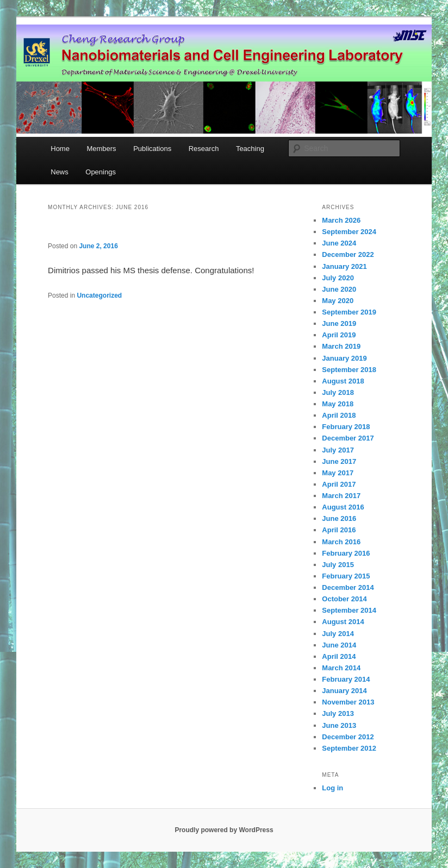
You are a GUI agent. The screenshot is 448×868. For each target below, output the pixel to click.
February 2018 (346, 427)
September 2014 (349, 610)
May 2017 (338, 473)
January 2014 (344, 691)
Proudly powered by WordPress (224, 830)
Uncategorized (99, 295)
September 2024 (349, 232)
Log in (332, 788)
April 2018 (339, 415)
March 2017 (341, 496)
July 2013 (338, 713)
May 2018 (338, 404)
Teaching (250, 149)
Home (60, 149)
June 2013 (339, 725)
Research (204, 149)
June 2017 (339, 461)
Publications (152, 149)
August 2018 (343, 381)
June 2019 (339, 323)
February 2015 (346, 576)
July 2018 (338, 392)
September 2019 (349, 312)
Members (101, 149)
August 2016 (343, 507)
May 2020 (338, 301)
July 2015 (338, 565)
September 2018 (349, 370)
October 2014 (344, 599)
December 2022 (348, 254)
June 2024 (339, 243)
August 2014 (343, 622)
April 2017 (339, 484)
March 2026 (341, 220)
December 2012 (348, 737)
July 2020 (338, 278)
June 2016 (339, 518)
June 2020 (339, 289)
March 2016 (341, 542)
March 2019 (341, 346)
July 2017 (338, 450)
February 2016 (346, 553)
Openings (101, 172)
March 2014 (341, 668)
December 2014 (348, 587)
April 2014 (339, 656)
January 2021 (344, 266)
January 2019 (344, 358)
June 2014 (339, 645)
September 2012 (349, 748)
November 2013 (348, 702)
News (60, 172)
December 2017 (348, 438)
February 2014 (346, 679)
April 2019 (339, 335)
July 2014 (338, 634)
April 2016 (339, 530)
